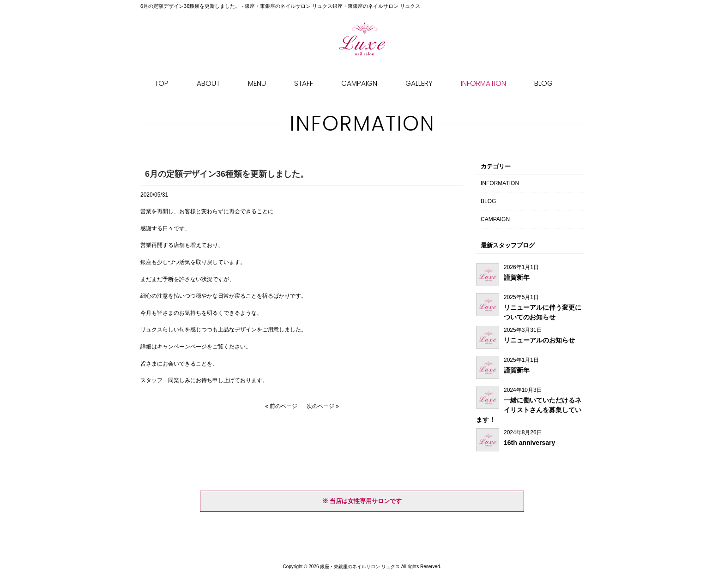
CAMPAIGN (495, 219)
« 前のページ (281, 406)
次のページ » (323, 406)
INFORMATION (500, 183)
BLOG (488, 201)
